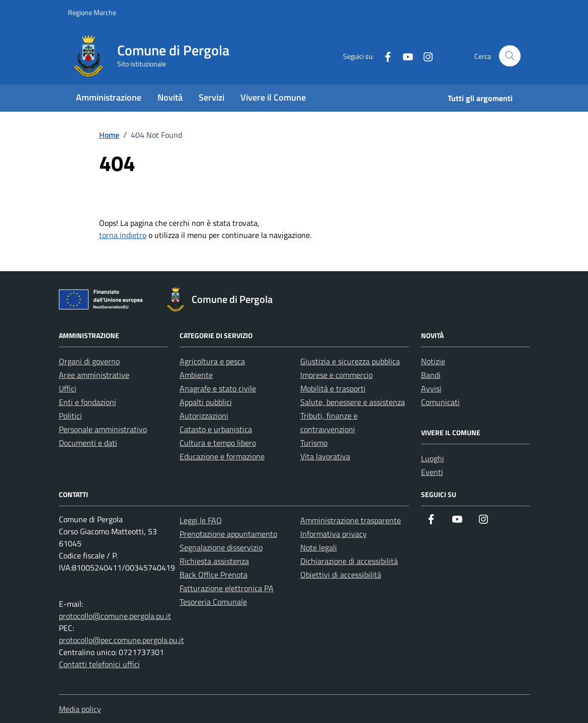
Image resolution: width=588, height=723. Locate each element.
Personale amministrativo (103, 429)
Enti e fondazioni (88, 402)
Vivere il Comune (273, 97)
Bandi (431, 375)
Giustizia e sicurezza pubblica (350, 361)
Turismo (314, 443)
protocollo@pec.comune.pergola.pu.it (121, 640)
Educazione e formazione (222, 456)
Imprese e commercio (337, 375)
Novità (170, 97)
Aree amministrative (94, 375)
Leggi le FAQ (201, 520)
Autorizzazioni (204, 416)
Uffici (68, 388)
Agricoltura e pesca (212, 361)
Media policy (80, 709)
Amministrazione (109, 97)
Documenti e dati (88, 443)
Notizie (433, 361)
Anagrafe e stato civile (218, 388)
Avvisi (431, 388)
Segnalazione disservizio (221, 547)
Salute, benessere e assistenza (353, 402)
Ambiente (196, 375)
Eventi (432, 472)
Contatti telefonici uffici (99, 664)
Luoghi (433, 458)
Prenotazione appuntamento (228, 534)
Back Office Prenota (214, 575)
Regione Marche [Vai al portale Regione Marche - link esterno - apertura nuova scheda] (92, 12)
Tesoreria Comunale (213, 602)
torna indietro (123, 235)
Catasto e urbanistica (216, 429)
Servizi (212, 97)
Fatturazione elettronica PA (227, 588)
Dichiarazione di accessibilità (349, 561)
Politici (70, 416)
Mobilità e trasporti (333, 388)
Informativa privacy (333, 534)
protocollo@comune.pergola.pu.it (115, 616)
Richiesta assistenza (214, 561)
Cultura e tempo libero (218, 443)
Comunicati (440, 402)
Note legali (319, 547)
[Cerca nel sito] (510, 56)
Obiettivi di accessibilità (341, 575)
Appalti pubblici (206, 402)
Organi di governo (89, 361)
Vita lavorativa (325, 456)
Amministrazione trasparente (351, 520)
